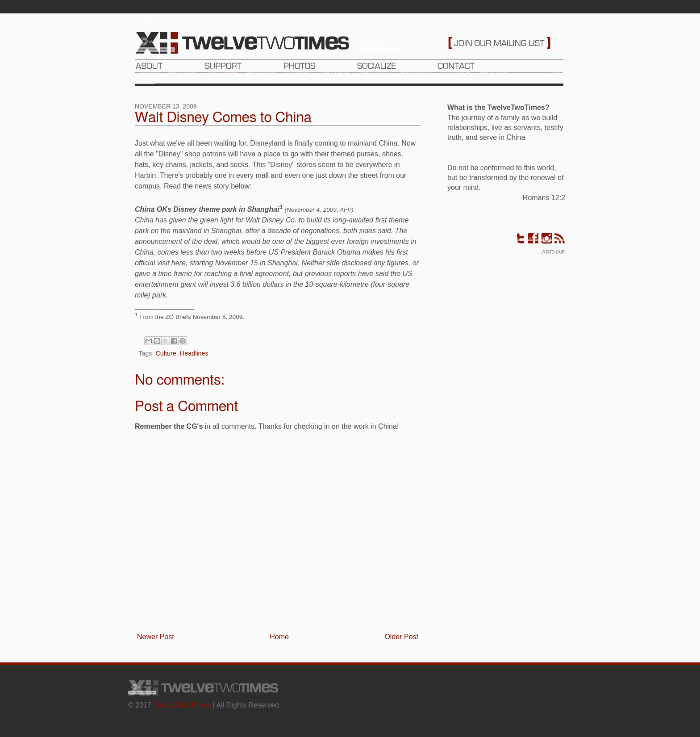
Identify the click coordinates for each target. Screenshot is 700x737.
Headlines (194, 353)
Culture (166, 353)
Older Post (401, 637)
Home (279, 637)
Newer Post (156, 637)
